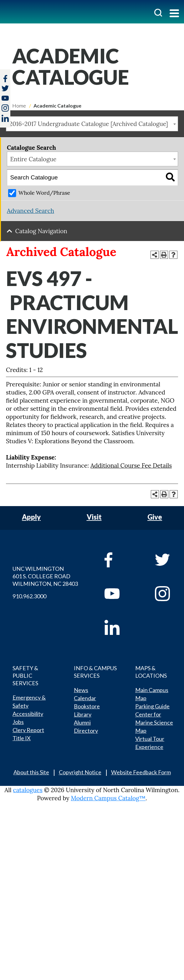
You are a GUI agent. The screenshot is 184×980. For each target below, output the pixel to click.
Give (155, 517)
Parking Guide (152, 706)
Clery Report (28, 730)
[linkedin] (121, 627)
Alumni (82, 722)
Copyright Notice (80, 772)
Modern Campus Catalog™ (108, 798)
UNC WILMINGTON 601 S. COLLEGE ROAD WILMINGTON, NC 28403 (45, 576)
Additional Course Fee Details (131, 465)
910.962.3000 (29, 596)
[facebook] (121, 560)
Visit (94, 517)
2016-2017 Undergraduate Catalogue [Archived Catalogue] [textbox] (89, 124)
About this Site (31, 772)
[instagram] (5, 108)
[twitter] (5, 89)
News (81, 690)
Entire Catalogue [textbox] (33, 159)
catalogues (28, 790)
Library (83, 714)
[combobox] (92, 124)
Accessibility (28, 714)
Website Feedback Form (141, 772)
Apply (31, 517)
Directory (86, 731)
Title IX (22, 738)
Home (19, 106)
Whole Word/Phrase (44, 193)
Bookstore (87, 706)
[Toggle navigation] (174, 14)
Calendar (85, 698)
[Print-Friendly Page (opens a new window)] (164, 255)
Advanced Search (31, 211)
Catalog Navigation (41, 231)
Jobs (18, 722)
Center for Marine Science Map (154, 722)
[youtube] (121, 594)
